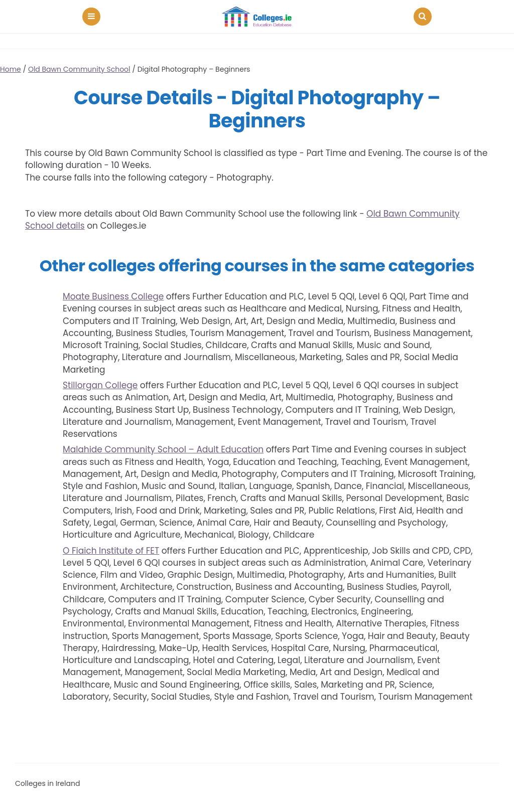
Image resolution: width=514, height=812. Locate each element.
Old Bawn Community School (79, 69)
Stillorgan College (100, 385)
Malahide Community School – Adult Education (163, 449)
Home (11, 69)
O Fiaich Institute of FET (111, 551)
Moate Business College (113, 296)
